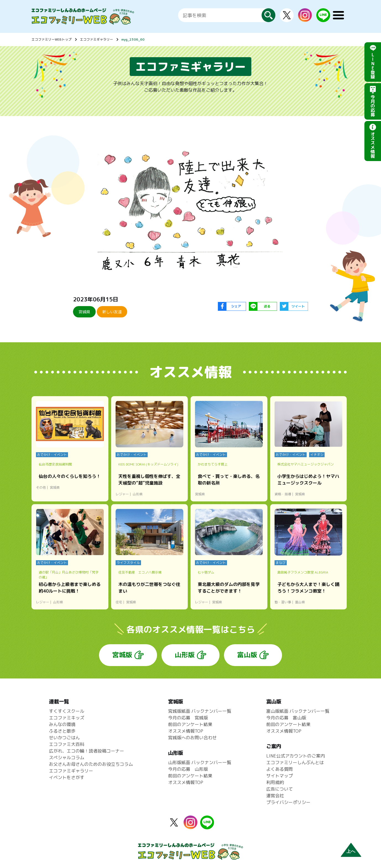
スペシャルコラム (67, 757)
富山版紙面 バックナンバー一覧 (298, 711)
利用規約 (275, 782)
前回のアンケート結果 (190, 724)
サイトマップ (280, 776)
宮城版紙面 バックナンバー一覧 (200, 711)
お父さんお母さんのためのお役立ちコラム (91, 764)
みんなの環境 (62, 724)
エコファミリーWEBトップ (52, 39)
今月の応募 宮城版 (188, 718)
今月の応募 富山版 (286, 718)
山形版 (185, 655)
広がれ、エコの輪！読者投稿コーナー (87, 751)
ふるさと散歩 (62, 731)
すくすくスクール (67, 711)
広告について (280, 789)
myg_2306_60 (133, 39)
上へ (351, 851)
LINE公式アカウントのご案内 (296, 756)
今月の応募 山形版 (188, 769)
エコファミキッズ (67, 718)
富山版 (247, 655)
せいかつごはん (64, 738)
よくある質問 (280, 769)
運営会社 (275, 796)
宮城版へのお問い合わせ (192, 738)
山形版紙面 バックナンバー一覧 (200, 762)
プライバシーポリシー (288, 802)
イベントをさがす (67, 777)
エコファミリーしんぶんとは (295, 762)
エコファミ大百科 (67, 744)
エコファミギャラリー (96, 39)
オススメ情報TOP (186, 731)
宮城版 (122, 655)
